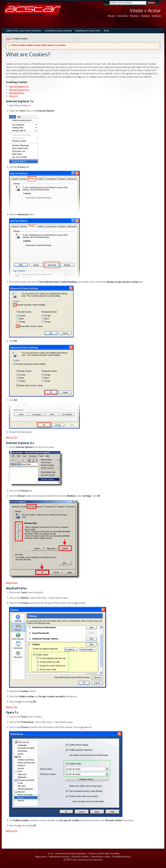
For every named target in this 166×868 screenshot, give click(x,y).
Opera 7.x (14, 96)
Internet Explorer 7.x (19, 86)
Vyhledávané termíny (59, 857)
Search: (107, 3)
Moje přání (123, 16)
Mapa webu (41, 857)
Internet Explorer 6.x (19, 90)
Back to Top (12, 437)
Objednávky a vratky (100, 857)
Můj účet (111, 16)
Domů (9, 39)
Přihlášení (156, 16)
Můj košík (134, 16)
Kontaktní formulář (122, 857)
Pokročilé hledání (80, 857)
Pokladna (145, 16)
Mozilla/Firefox (17, 93)
